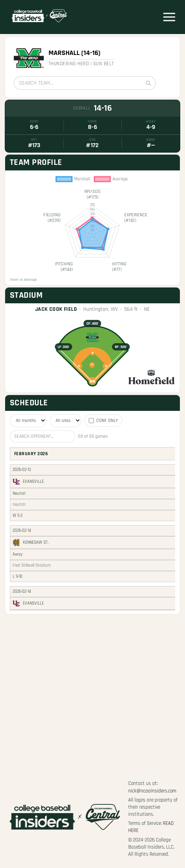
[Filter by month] (28, 421)
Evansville (33, 482)
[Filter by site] (65, 421)
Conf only (103, 421)
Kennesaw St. (36, 543)
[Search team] (85, 83)
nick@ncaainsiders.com (152, 791)
